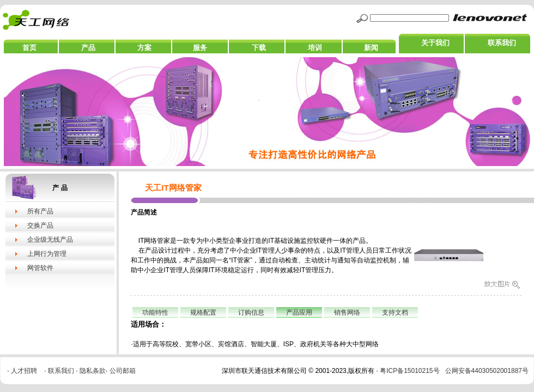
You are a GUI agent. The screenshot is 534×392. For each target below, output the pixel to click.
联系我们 (502, 43)
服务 (200, 48)
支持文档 (395, 313)
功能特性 (155, 313)
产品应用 (299, 313)
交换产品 (40, 225)
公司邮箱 (123, 371)
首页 (29, 48)
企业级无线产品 (50, 240)
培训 (315, 48)
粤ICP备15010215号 (409, 371)
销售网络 (347, 313)
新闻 (371, 48)
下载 (259, 48)
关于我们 (435, 43)
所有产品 (40, 211)
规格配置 (203, 313)
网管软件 (40, 268)
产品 (88, 48)
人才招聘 (24, 371)
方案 (144, 48)
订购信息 (251, 313)
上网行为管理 (47, 254)
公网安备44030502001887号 (487, 371)
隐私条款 (93, 371)
